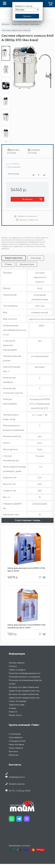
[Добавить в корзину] (45, 574)
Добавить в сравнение (27, 213)
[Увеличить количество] (44, 172)
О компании (15, 730)
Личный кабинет (17, 659)
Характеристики (14, 254)
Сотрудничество (17, 737)
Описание (36, 254)
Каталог (6, 24)
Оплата (13, 663)
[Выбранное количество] (39, 172)
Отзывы (8, 261)
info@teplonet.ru (17, 774)
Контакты (13, 748)
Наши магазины (16, 741)
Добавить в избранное (29, 216)
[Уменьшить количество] (33, 172)
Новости (13, 708)
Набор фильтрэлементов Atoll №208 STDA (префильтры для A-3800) (26, 623)
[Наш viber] (27, 816)
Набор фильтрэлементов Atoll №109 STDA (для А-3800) (26, 566)
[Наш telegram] (20, 816)
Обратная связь (17, 701)
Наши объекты (16, 744)
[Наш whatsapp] (13, 816)
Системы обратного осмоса (16, 30)
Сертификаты (16, 734)
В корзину (27, 196)
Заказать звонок (17, 780)
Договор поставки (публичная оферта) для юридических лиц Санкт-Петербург (24, 694)
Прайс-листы (15, 712)
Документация (27, 261)
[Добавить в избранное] (39, 574)
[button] (6, 138)
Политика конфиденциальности (24, 670)
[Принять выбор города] (27, 16)
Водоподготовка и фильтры (26, 24)
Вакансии (14, 751)
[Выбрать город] (27, 10)
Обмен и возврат (17, 666)
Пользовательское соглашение (24, 673)
